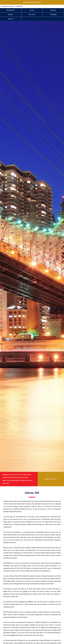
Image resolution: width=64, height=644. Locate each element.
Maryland (53, 10)
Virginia (32, 10)
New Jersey (32, 15)
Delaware (11, 15)
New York (11, 19)
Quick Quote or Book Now (32, 2)
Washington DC (11, 10)
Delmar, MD (19, 6)
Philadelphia (53, 15)
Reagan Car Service (8, 6)
